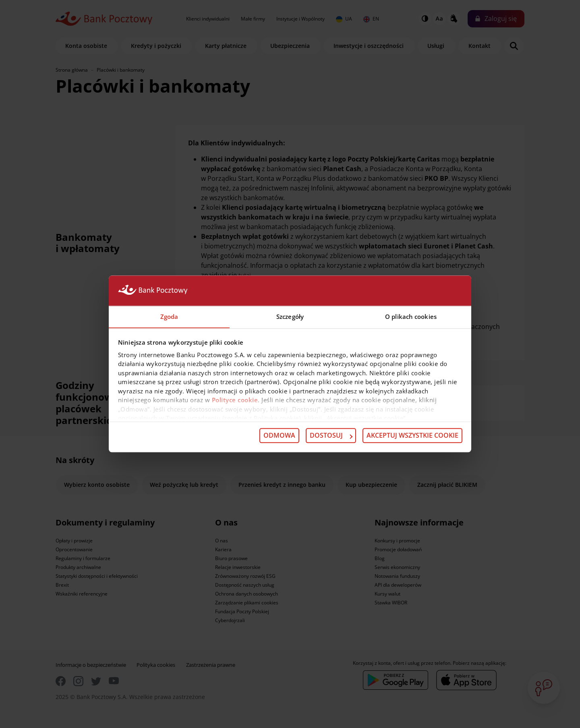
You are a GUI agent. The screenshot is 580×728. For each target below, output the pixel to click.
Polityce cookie (235, 400)
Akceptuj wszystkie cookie (412, 436)
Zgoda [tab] (169, 316)
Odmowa (279, 436)
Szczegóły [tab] (290, 316)
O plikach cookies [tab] (411, 316)
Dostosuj (331, 436)
